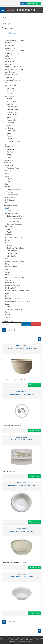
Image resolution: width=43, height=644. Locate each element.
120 (9, 330)
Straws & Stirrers (11, 267)
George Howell (12, 112)
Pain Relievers (12, 253)
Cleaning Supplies (12, 213)
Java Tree (10, 125)
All (5, 37)
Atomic (9, 99)
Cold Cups (9, 227)
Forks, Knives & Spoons (13, 237)
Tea (5, 144)
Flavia (9, 136)
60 (4, 330)
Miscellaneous (10, 72)
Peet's (9, 117)
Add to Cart (34, 385)
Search (26, 324)
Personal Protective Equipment (15, 40)
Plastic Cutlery (10, 64)
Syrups (8, 312)
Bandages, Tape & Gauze (16, 248)
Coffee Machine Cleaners (16, 216)
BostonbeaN (11, 101)
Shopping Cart (34, 4)
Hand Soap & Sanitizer (15, 221)
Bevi (7, 184)
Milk (7, 203)
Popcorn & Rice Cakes (13, 299)
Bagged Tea (9, 147)
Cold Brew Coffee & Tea (12, 80)
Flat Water (11, 192)
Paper (9, 229)
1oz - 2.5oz (11, 88)
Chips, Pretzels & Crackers (14, 277)
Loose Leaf (9, 160)
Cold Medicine (12, 251)
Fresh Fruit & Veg (11, 288)
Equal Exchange (12, 109)
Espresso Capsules (13, 141)
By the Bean (10, 96)
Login (23, 3)
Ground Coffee (11, 85)
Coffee (8, 56)
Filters (7, 240)
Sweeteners (9, 77)
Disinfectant (10, 45)
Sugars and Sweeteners (14, 309)
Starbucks (10, 123)
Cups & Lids (9, 59)
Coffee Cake (10, 283)
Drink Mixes (9, 165)
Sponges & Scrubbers (14, 224)
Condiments (8, 307)
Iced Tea (8, 171)
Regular (10, 179)
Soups (7, 304)
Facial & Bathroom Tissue (14, 69)
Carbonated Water (13, 189)
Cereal (8, 275)
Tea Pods (10, 152)
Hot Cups (9, 235)
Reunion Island (12, 120)
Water (7, 187)
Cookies (8, 280)
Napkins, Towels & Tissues (15, 261)
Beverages (7, 163)
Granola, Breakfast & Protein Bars (17, 291)
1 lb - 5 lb (10, 93)
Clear (36, 324)
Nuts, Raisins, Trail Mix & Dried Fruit (18, 301)
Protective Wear (11, 48)
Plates (7, 264)
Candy (8, 272)
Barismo (10, 104)
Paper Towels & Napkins (14, 67)
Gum (7, 293)
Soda (7, 176)
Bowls (7, 208)
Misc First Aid (12, 256)
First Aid (8, 243)
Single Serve (10, 128)
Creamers (7, 315)
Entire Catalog (9, 28)
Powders (7, 317)
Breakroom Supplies (11, 205)
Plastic (9, 211)
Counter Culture (13, 107)
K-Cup (9, 133)
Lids (7, 259)
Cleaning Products (12, 75)
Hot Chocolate (10, 200)
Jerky (7, 296)
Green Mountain (13, 115)
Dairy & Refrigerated (13, 285)
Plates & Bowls (10, 61)
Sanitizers (9, 43)
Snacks (6, 269)
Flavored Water (12, 195)
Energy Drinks (10, 197)
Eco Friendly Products (11, 53)
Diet (8, 181)
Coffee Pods (11, 131)
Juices (7, 173)
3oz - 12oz (11, 91)
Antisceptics (11, 245)
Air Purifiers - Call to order (14, 51)
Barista (9, 139)
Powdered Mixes (13, 168)
